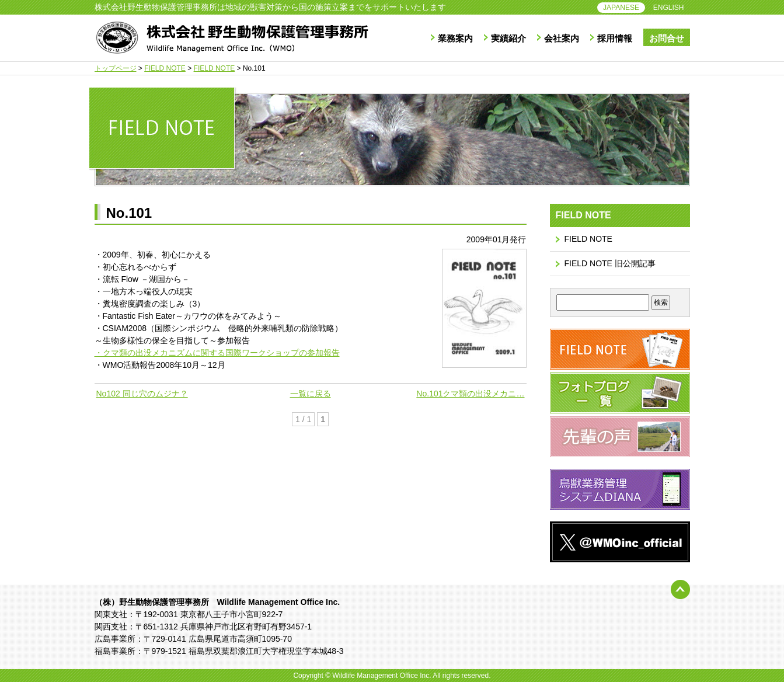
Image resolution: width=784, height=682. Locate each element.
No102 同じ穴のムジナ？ (142, 394)
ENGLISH (669, 8)
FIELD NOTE (588, 239)
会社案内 (562, 38)
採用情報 (615, 38)
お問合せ (667, 38)
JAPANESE (621, 8)
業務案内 (455, 38)
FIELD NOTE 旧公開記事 (610, 263)
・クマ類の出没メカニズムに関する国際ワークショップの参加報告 (217, 353)
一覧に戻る (311, 394)
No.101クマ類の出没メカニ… (470, 394)
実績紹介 (508, 38)
